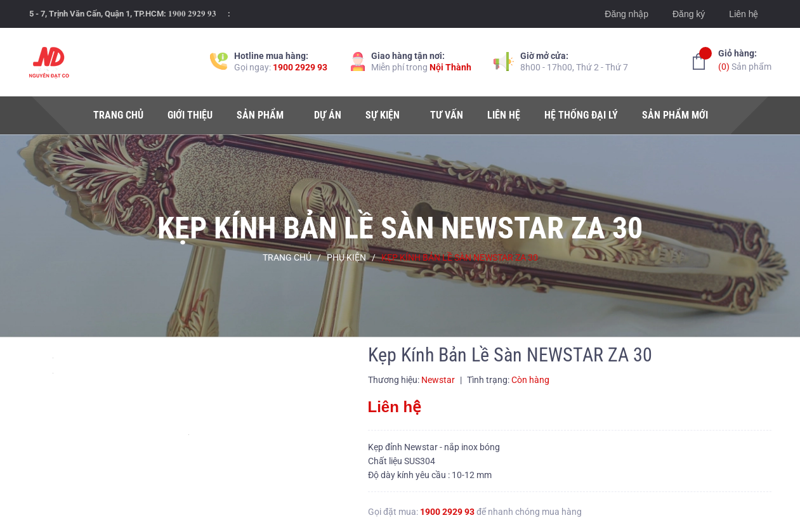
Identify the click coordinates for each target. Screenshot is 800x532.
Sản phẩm (745, 59)
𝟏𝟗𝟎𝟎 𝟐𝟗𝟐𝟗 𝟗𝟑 (192, 14)
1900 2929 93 (300, 67)
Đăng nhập (626, 14)
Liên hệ (744, 14)
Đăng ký (689, 14)
